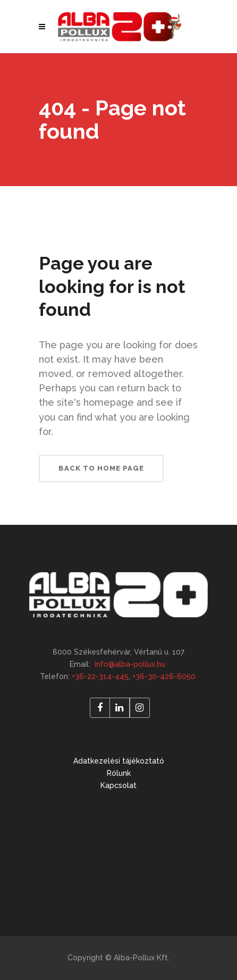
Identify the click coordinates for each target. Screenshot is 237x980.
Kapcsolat (118, 785)
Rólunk (119, 773)
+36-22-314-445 (100, 676)
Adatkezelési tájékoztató (119, 761)
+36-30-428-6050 (164, 676)
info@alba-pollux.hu (130, 664)
